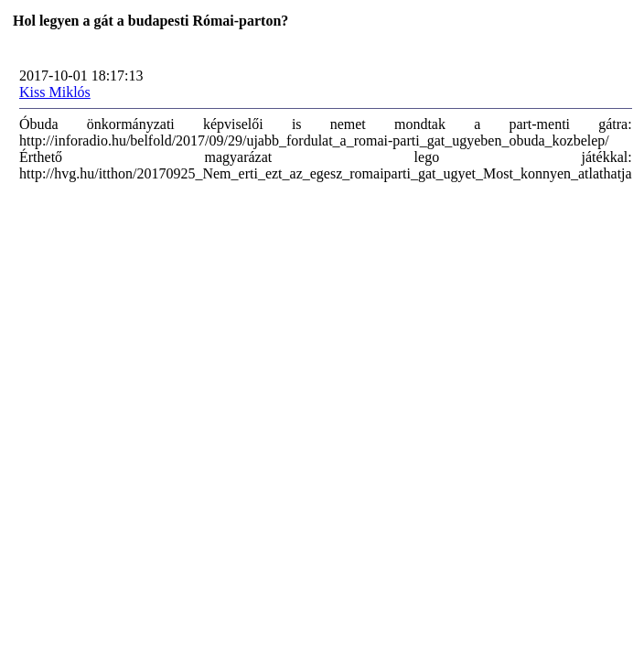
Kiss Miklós (55, 92)
